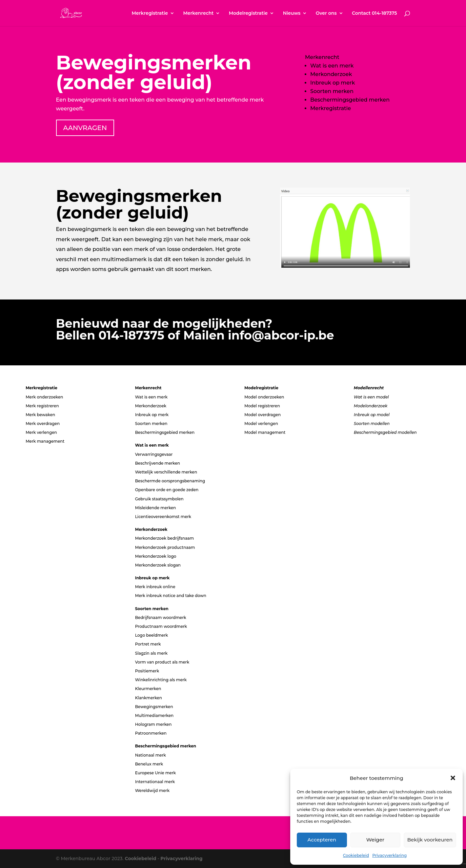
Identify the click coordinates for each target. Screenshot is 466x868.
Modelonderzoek (371, 406)
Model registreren (262, 406)
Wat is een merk (332, 66)
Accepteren (322, 840)
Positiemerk (147, 671)
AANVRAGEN (85, 128)
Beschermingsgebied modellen (385, 432)
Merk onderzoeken (44, 397)
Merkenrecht (198, 13)
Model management (265, 432)
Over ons (326, 13)
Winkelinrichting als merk (161, 680)
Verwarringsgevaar (154, 454)
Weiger (375, 840)
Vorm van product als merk (162, 662)
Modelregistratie (248, 13)
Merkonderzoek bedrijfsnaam (165, 538)
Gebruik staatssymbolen (159, 499)
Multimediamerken (154, 715)
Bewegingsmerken (154, 707)
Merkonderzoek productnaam (165, 547)
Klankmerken (149, 698)
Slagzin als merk (151, 653)
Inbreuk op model (372, 415)
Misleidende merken (156, 508)
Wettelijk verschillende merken (166, 472)
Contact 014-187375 (374, 13)
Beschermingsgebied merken (350, 100)
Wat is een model (371, 397)
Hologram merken (153, 724)
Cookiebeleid (356, 855)
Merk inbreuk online (155, 587)
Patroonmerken (151, 733)
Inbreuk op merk (333, 83)
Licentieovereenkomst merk (163, 517)
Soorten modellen (372, 424)
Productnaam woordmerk (161, 626)
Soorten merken (332, 91)
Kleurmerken (148, 689)
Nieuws (292, 13)
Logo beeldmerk (152, 635)
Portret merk (148, 644)
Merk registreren (42, 406)
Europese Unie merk (155, 773)
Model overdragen (263, 415)
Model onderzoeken (264, 397)
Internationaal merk (155, 782)
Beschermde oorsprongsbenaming (170, 481)
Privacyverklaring (389, 855)
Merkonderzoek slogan (158, 565)
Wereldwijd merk (152, 791)
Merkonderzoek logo (156, 556)
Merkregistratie (150, 13)
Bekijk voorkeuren (430, 840)
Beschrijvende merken (158, 463)
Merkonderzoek (331, 74)
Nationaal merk (151, 755)
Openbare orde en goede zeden (167, 490)
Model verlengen (261, 424)
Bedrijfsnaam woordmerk (161, 617)
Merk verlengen (41, 432)
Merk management (45, 441)
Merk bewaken (40, 415)
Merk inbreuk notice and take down (171, 596)
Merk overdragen (43, 424)
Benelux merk (149, 764)
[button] (453, 778)
